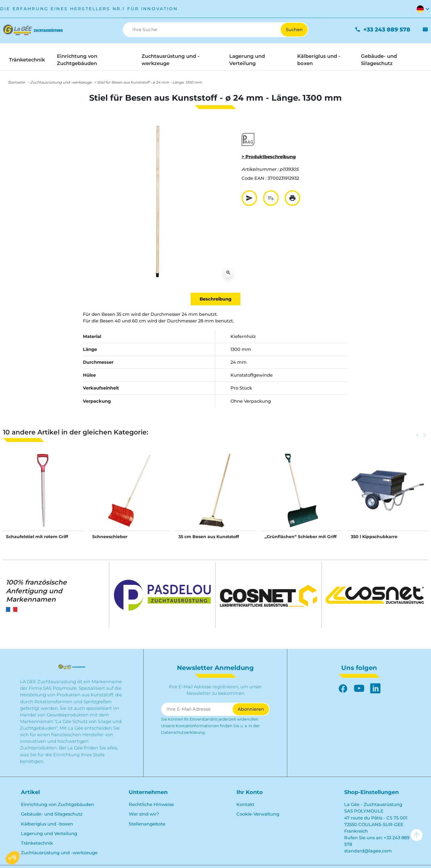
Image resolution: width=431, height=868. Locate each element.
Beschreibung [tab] (215, 299)
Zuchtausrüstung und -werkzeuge (61, 82)
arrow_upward (417, 835)
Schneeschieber (110, 537)
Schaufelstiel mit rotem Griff (37, 537)
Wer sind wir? (144, 814)
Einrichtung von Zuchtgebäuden (57, 804)
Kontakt (245, 804)
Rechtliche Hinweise (151, 804)
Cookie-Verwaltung (258, 814)
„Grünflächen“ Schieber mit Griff (301, 537)
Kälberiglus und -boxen (47, 824)
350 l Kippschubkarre (374, 537)
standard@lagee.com (368, 851)
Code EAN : (254, 178)
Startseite (16, 82)
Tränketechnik (37, 843)
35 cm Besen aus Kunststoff (209, 537)
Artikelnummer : (260, 169)
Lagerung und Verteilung (49, 834)
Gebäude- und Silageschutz (52, 814)
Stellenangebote (147, 824)
